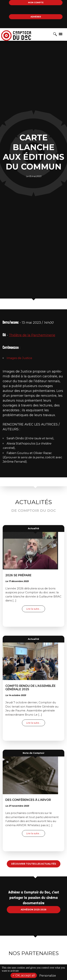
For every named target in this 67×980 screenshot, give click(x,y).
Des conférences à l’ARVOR (28, 800)
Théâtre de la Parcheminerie (32, 335)
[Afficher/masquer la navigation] (61, 34)
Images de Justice (19, 358)
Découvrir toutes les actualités (34, 864)
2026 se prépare (18, 575)
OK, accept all (24, 975)
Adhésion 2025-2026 (33, 910)
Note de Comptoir (34, 753)
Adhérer (36, 17)
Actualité (33, 528)
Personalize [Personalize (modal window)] (48, 976)
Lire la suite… (36, 609)
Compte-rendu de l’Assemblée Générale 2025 (30, 688)
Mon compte (36, 3)
